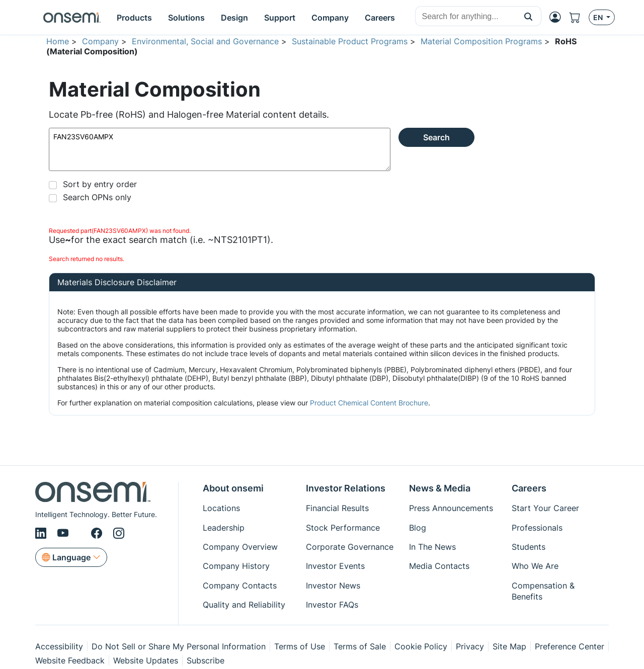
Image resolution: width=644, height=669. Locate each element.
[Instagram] (119, 533)
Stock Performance (343, 528)
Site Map (509, 646)
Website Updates (146, 660)
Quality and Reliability (244, 605)
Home (58, 41)
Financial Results (337, 508)
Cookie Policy (421, 646)
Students (529, 547)
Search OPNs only (97, 197)
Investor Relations (346, 488)
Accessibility (59, 646)
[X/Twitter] (82, 533)
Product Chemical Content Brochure (369, 403)
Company (100, 41)
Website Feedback (70, 660)
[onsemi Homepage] (72, 18)
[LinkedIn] (42, 533)
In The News (432, 547)
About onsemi (233, 488)
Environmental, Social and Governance (205, 41)
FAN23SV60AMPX (220, 149)
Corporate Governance (350, 547)
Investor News (333, 586)
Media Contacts (439, 566)
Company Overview (240, 547)
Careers (529, 488)
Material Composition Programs (481, 41)
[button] (529, 16)
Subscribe (206, 660)
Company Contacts (240, 586)
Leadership (224, 528)
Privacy (470, 646)
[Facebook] (98, 533)
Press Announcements (451, 508)
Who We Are (535, 566)
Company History (236, 566)
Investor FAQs (332, 605)
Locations (221, 508)
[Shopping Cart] (579, 17)
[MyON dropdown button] (558, 17)
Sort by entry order (100, 184)
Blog (418, 528)
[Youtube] (65, 533)
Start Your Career (545, 508)
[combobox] (466, 17)
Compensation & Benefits (543, 591)
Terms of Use (300, 646)
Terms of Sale (360, 646)
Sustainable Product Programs (350, 41)
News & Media (440, 488)
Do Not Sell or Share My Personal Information (179, 646)
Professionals (537, 528)
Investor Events (335, 566)
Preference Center (570, 646)
